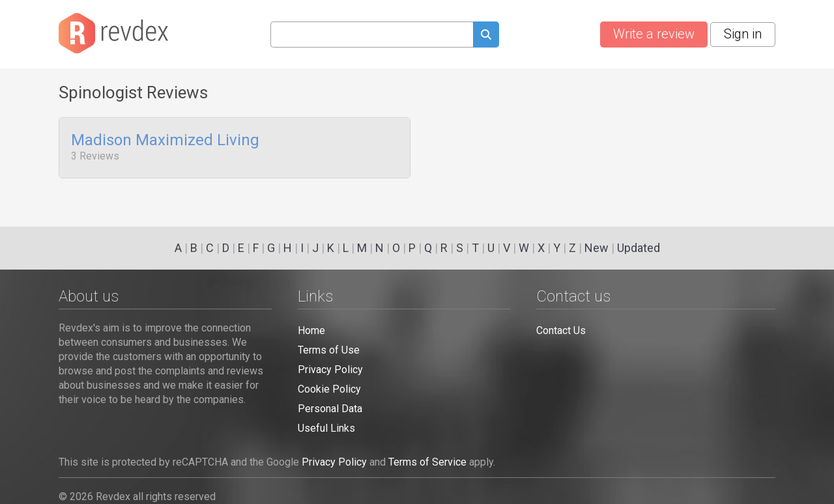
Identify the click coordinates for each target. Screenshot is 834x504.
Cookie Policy (329, 389)
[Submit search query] (486, 36)
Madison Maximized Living (165, 141)
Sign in (743, 34)
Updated (639, 248)
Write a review (654, 34)
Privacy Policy (330, 370)
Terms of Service (427, 462)
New (597, 248)
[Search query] (372, 35)
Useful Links (326, 428)
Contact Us (561, 330)
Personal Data (330, 409)
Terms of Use (329, 350)
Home (311, 330)
